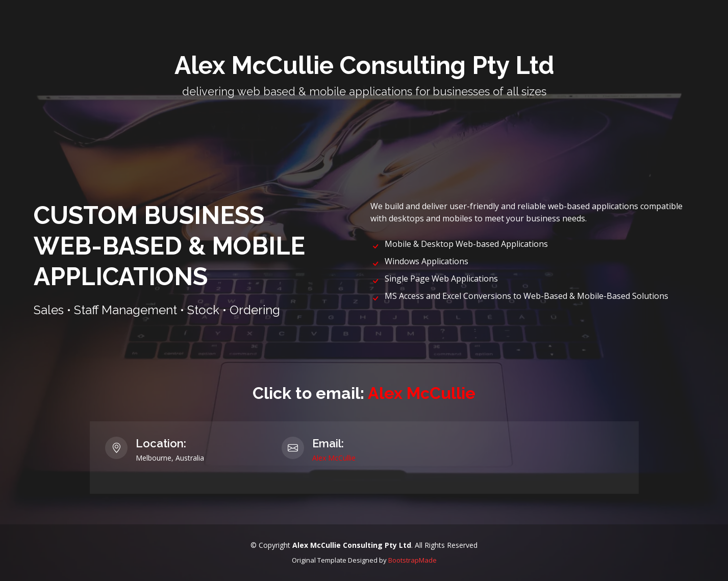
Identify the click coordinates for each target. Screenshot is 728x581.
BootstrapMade (412, 560)
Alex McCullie (422, 393)
